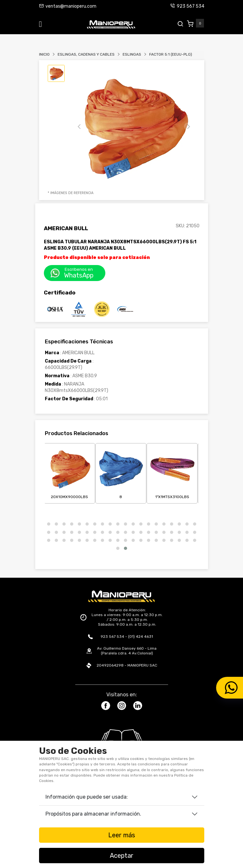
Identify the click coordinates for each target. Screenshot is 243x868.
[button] (49, 524)
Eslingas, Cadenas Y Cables (86, 54)
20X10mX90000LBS (69, 472)
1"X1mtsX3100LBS (172, 472)
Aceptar (122, 856)
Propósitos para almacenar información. (93, 814)
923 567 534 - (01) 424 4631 (127, 637)
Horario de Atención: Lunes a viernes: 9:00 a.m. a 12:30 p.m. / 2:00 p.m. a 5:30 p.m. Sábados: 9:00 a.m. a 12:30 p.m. (127, 617)
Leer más (122, 835)
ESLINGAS (132, 54)
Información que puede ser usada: (87, 797)
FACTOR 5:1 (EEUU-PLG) (171, 54)
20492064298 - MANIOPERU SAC (127, 665)
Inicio (44, 54)
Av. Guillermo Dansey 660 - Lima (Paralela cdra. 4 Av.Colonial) (127, 651)
